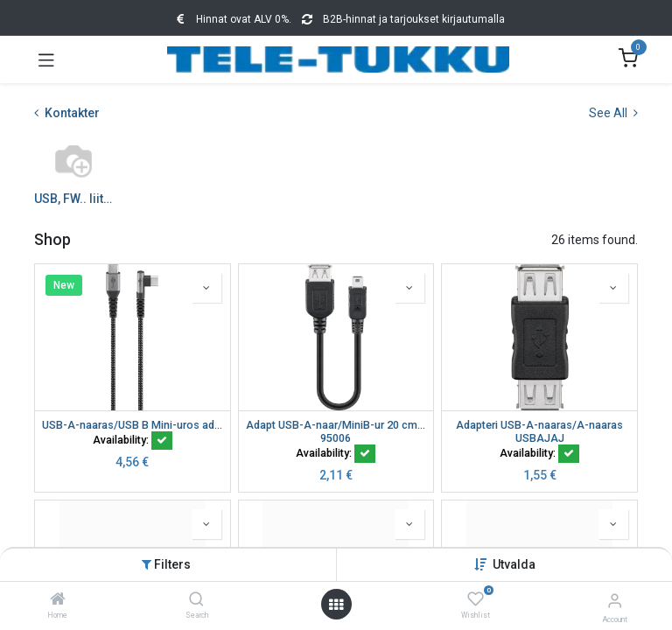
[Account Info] (615, 601)
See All (613, 113)
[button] (514, 564)
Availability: (133, 440)
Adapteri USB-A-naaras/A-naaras (539, 425)
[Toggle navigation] (46, 59)
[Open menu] (336, 605)
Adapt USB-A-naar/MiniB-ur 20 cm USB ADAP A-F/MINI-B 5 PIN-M (336, 425)
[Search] (196, 600)
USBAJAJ (540, 438)
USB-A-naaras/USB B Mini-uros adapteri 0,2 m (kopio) (133, 425)
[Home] (58, 600)
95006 (336, 438)
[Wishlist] (476, 599)
